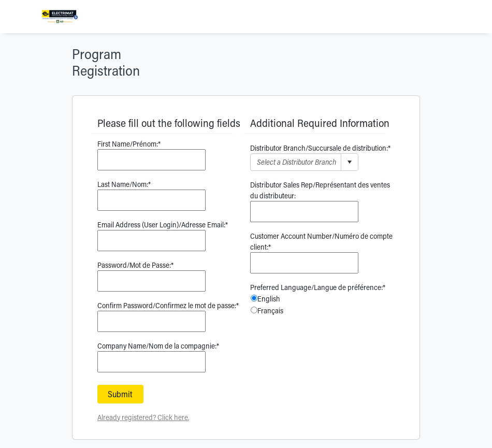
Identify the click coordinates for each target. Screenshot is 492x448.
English (269, 299)
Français (270, 310)
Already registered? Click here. (143, 417)
